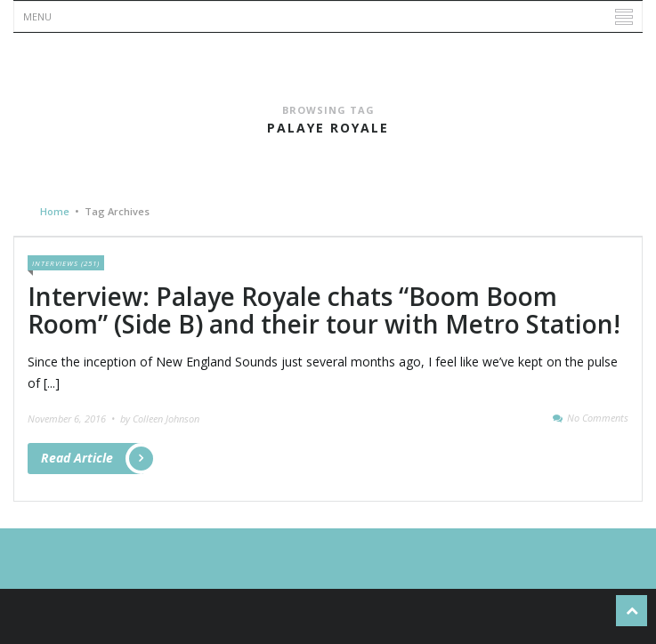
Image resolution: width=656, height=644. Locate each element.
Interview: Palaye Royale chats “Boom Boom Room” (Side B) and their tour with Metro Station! (324, 310)
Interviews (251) (66, 263)
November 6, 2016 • (73, 419)
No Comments (598, 418)
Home (55, 211)
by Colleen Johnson (160, 419)
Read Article (93, 459)
